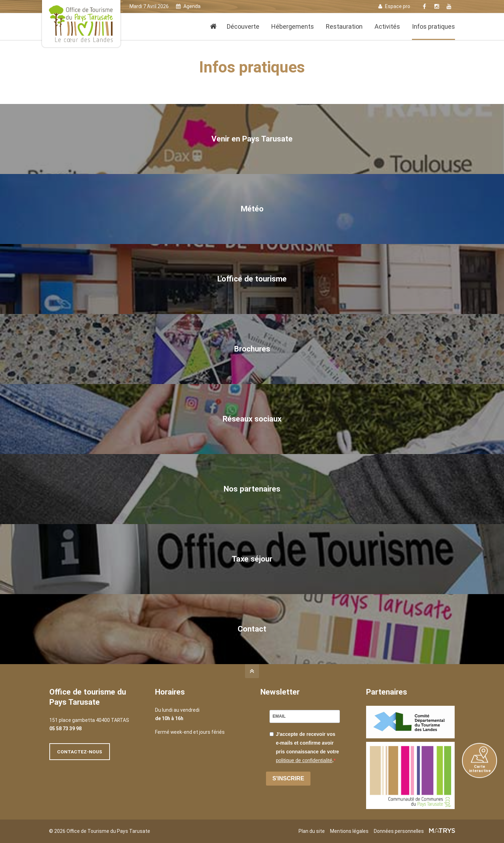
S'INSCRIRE (288, 778)
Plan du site (312, 831)
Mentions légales (349, 831)
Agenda (188, 6)
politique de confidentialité (304, 760)
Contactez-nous (80, 752)
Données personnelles (399, 831)
